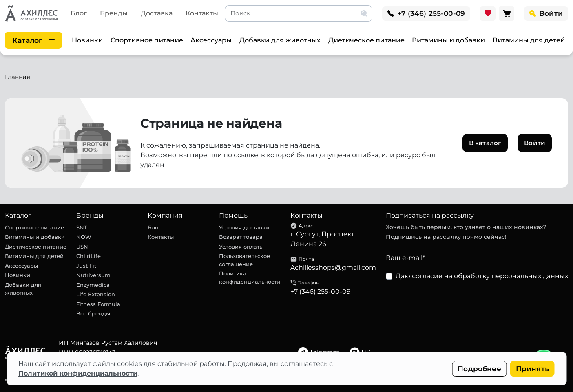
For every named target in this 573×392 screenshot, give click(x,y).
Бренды (114, 13)
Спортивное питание (147, 40)
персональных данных (530, 276)
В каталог (485, 143)
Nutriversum (93, 275)
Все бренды (93, 313)
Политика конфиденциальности (250, 277)
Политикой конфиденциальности (78, 373)
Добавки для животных (280, 40)
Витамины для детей (529, 40)
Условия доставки (244, 227)
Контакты (202, 13)
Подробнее (479, 369)
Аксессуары (211, 40)
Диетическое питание (366, 40)
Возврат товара (241, 237)
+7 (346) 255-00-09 (321, 292)
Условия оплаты (241, 247)
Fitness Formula (98, 304)
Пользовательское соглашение (244, 260)
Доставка (157, 13)
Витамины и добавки (448, 40)
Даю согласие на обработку (482, 276)
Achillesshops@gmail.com (333, 268)
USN (82, 247)
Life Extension (96, 294)
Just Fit (86, 266)
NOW (84, 237)
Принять (532, 369)
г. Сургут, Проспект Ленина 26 (322, 239)
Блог (79, 13)
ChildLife (88, 256)
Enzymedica (93, 285)
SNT (82, 227)
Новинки (87, 40)
